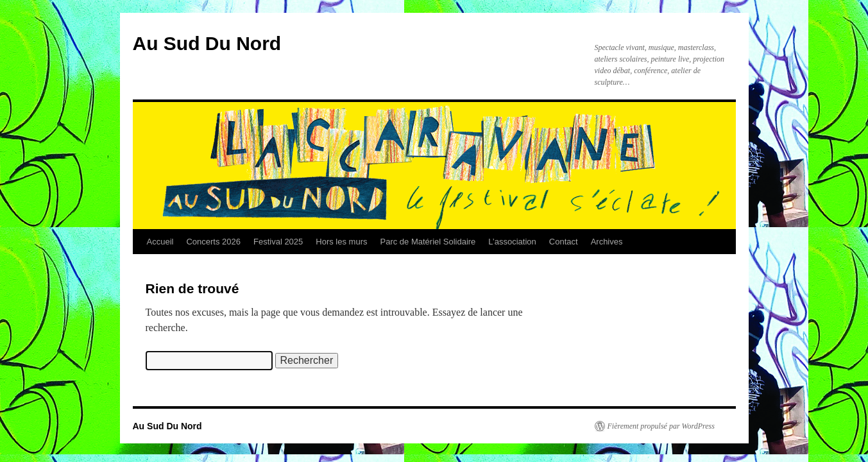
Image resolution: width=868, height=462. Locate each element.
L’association (512, 242)
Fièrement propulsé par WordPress (661, 426)
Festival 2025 (278, 242)
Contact (564, 242)
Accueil (160, 242)
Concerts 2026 (213, 242)
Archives (607, 242)
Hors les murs (341, 242)
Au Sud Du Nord (207, 43)
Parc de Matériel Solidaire (428, 242)
